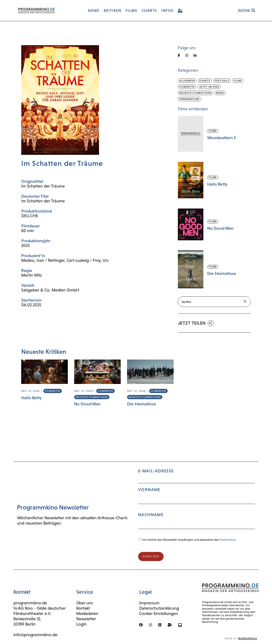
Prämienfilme (190, 99)
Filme (238, 81)
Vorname (149, 490)
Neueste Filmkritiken (92, 397)
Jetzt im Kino (209, 87)
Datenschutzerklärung (159, 608)
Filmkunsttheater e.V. (32, 613)
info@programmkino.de (35, 635)
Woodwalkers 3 (221, 138)
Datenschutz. (228, 540)
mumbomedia (248, 638)
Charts (205, 81)
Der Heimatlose (142, 404)
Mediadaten (87, 613)
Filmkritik (52, 391)
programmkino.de (30, 603)
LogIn (81, 624)
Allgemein (187, 81)
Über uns (85, 603)
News (220, 93)
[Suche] (245, 302)
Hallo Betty (31, 398)
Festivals (222, 81)
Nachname (151, 515)
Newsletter (86, 619)
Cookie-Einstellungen (159, 613)
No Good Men (87, 404)
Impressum (149, 603)
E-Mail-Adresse (197, 501)
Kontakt (83, 608)
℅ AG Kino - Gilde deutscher (40, 608)
